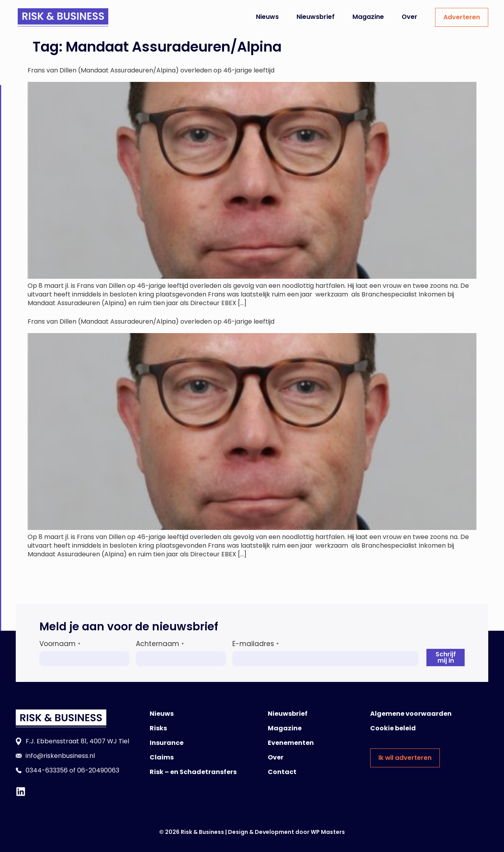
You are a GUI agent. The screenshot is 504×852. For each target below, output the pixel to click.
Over (409, 17)
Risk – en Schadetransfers (193, 772)
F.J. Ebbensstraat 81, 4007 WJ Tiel (77, 741)
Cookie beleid (393, 728)
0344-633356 (47, 770)
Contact (282, 772)
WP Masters (328, 832)
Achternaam (160, 644)
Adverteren (462, 17)
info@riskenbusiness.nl (60, 756)
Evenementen (291, 743)
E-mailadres (256, 644)
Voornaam (60, 644)
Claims (162, 757)
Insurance (167, 743)
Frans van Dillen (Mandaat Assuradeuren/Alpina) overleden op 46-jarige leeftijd (151, 70)
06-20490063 (98, 770)
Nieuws (267, 17)
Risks (158, 728)
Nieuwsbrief (316, 17)
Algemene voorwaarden (411, 714)
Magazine (368, 17)
